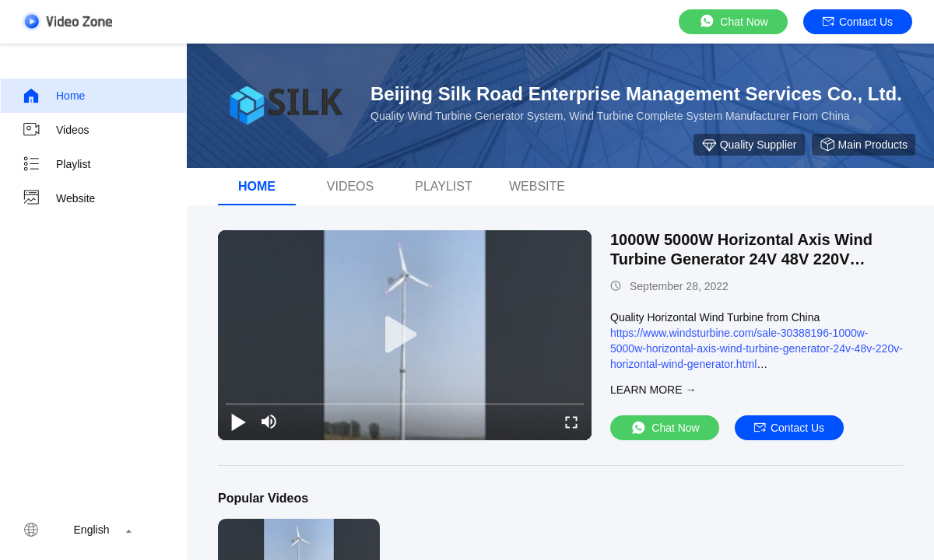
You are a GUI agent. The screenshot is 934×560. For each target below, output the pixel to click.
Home (53, 96)
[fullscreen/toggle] (571, 422)
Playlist (56, 164)
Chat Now (733, 21)
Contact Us (858, 22)
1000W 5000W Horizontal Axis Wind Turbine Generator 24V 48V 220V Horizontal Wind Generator (741, 259)
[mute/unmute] (269, 422)
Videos (56, 130)
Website (58, 198)
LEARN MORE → (653, 390)
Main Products (864, 145)
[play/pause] (238, 422)
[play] (405, 335)
